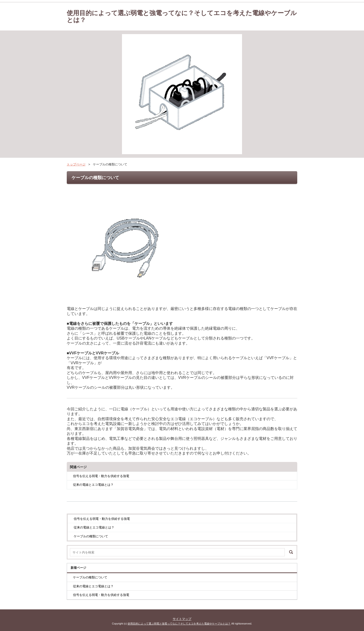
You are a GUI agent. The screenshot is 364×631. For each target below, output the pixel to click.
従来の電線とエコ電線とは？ (93, 485)
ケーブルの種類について (91, 536)
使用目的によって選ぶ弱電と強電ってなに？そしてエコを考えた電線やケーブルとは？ (182, 16)
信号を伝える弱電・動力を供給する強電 (101, 476)
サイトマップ (182, 619)
